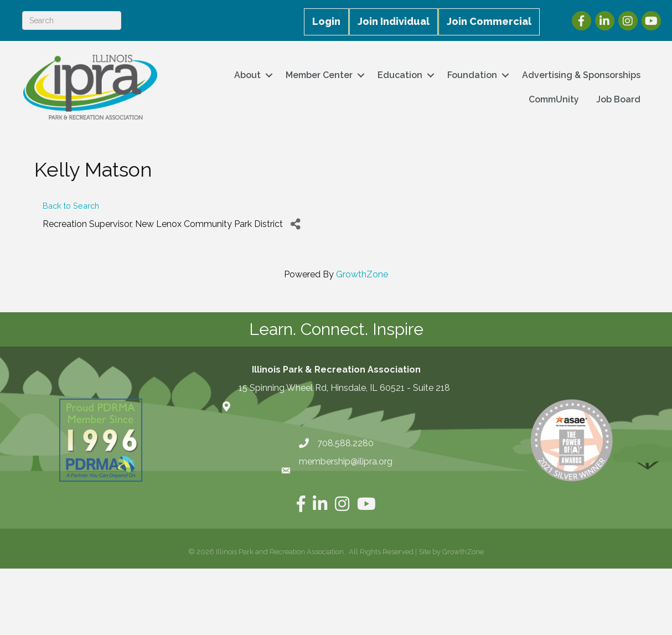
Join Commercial (489, 21)
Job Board (618, 99)
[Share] (295, 224)
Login (326, 21)
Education (400, 75)
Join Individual (394, 21)
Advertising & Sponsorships (581, 75)
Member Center (319, 75)
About (247, 75)
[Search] (72, 20)
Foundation (472, 75)
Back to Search (71, 206)
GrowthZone (362, 274)
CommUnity (554, 99)
